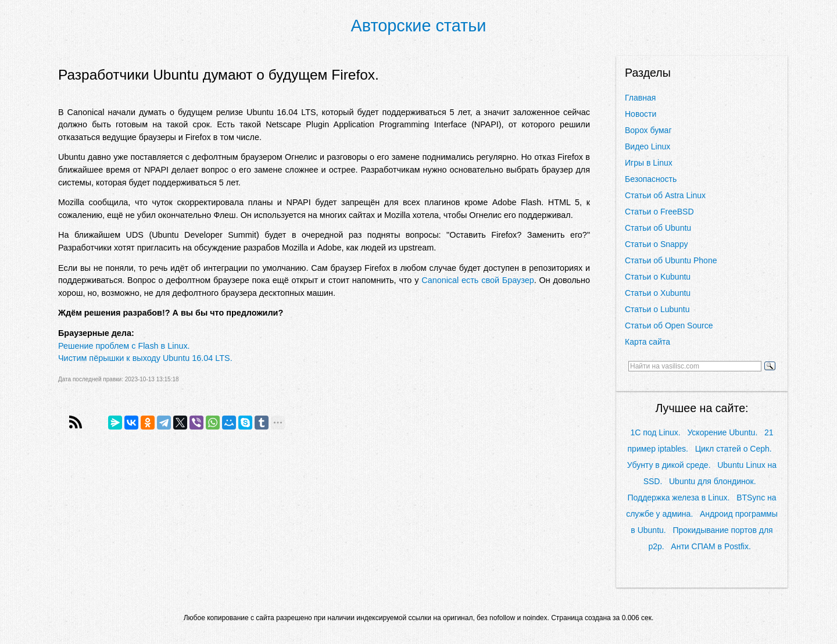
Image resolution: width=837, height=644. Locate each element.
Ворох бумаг (648, 130)
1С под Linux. (655, 432)
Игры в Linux (649, 163)
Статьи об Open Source (669, 325)
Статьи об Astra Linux (665, 195)
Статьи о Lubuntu (657, 309)
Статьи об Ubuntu (658, 228)
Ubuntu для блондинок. (713, 481)
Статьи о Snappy (656, 244)
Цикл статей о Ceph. (734, 449)
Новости (641, 114)
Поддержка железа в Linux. (678, 498)
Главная (640, 98)
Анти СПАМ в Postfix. (711, 546)
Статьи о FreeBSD (659, 212)
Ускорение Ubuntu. (722, 432)
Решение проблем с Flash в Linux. (124, 346)
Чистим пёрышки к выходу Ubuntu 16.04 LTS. (145, 358)
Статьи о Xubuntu (658, 293)
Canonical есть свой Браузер (477, 280)
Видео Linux (648, 146)
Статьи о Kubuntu (658, 277)
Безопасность (651, 179)
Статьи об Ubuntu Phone (671, 260)
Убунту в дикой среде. (669, 465)
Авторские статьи (419, 26)
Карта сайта (648, 342)
